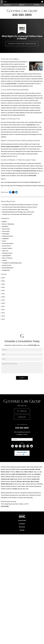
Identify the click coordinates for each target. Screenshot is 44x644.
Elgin (14, 474)
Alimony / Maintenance (8, 224)
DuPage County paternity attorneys (26, 171)
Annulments (5, 226)
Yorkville (14, 489)
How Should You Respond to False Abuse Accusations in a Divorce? (20, 205)
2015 (3, 313)
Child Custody (6, 231)
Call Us (7, 5)
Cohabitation (5, 239)
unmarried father (11, 84)
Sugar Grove (14, 479)
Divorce (4, 241)
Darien (8, 472)
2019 (3, 300)
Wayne (18, 472)
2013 (3, 319)
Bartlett (25, 474)
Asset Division (6, 229)
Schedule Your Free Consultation (22, 44)
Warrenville (9, 484)
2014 (3, 316)
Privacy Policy (22, 521)
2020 (3, 297)
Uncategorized (6, 270)
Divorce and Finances (8, 243)
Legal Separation (7, 256)
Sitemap (22, 530)
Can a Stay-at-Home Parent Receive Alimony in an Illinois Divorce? (20, 207)
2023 (3, 287)
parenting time (31, 125)
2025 (3, 281)
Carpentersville (5, 479)
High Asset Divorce (7, 253)
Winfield (3, 484)
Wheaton (22, 417)
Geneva (27, 469)
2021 (3, 294)
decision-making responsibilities (10, 147)
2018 (3, 303)
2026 (3, 278)
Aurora (3, 474)
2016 (3, 310)
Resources (22, 527)
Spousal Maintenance (8, 268)
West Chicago (35, 482)
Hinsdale (38, 469)
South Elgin (19, 474)
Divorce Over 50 (6, 246)
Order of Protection (7, 258)
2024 (3, 284)
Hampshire (38, 474)
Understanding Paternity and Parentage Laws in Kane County (18, 212)
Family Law (16, 59)
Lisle (23, 484)
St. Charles (22, 411)
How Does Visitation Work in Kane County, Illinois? (15, 210)
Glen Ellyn (32, 469)
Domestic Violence (7, 248)
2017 (3, 306)
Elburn (26, 472)
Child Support (6, 234)
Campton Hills (36, 479)
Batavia (3, 472)
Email (22, 5)
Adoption (4, 222)
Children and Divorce (8, 236)
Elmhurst (31, 472)
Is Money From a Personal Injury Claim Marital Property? (17, 214)
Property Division (7, 265)
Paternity (4, 260)
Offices (37, 5)
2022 (3, 291)
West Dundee (27, 482)
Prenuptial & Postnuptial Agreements (12, 263)
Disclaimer (22, 524)
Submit (22, 378)
